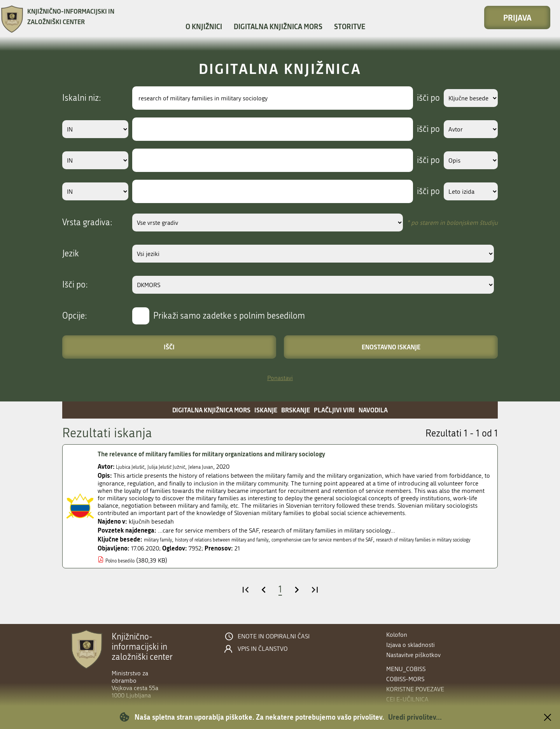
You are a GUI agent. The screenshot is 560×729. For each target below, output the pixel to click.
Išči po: (75, 285)
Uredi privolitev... (415, 717)
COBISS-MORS (405, 679)
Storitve (350, 26)
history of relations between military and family (248, 539)
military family (163, 539)
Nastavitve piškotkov (413, 655)
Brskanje (296, 410)
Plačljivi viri (334, 410)
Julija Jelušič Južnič (182, 467)
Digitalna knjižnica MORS (278, 26)
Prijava (517, 18)
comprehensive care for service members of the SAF (383, 539)
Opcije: (75, 316)
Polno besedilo (125, 568)
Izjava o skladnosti (410, 645)
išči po (418, 98)
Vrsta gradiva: (87, 223)
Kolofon (397, 635)
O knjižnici (204, 26)
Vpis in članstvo (263, 649)
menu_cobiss (406, 669)
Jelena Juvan (226, 467)
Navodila (373, 410)
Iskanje (266, 410)
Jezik (71, 254)
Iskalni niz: (82, 98)
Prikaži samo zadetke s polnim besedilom (229, 316)
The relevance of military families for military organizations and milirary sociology (237, 454)
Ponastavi (280, 378)
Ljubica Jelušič (135, 467)
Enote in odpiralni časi (274, 636)
